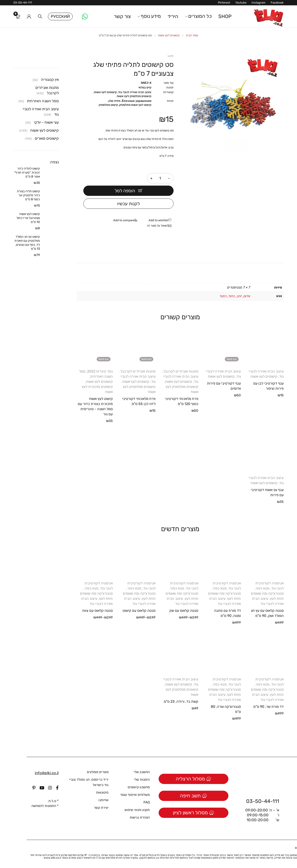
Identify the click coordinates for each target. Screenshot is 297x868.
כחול (232, 296)
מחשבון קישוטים (139, 787)
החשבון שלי (142, 772)
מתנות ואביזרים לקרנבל (181, 371)
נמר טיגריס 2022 (100, 371)
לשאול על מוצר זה (158, 226)
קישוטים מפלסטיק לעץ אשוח (134, 96)
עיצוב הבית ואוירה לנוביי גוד (135, 92)
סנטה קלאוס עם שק (184, 611)
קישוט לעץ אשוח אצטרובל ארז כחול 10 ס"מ (28, 218)
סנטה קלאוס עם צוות (97, 611)
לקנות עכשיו (128, 204)
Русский (60, 16)
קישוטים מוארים (47, 138)
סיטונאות (102, 792)
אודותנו (103, 800)
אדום (247, 296)
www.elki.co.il (52, 858)
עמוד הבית (192, 35)
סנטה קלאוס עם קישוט (139, 611)
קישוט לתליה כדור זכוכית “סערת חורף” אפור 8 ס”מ (27, 173)
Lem (171, 56)
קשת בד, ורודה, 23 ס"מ (181, 701)
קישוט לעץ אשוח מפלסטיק (135, 105)
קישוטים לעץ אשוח (169, 35)
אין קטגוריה (50, 80)
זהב (239, 296)
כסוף (223, 296)
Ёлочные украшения (137, 101)
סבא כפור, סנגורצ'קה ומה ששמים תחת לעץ (267, 593)
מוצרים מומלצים (98, 772)
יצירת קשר (101, 808)
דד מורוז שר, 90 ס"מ (268, 707)
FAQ (147, 802)
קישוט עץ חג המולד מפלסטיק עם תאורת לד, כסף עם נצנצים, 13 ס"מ (27, 243)
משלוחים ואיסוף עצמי (135, 795)
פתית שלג (114, 101)
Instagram (259, 3)
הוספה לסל (125, 191)
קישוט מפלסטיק (108, 105)
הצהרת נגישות (140, 817)
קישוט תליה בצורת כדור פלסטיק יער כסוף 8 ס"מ (28, 195)
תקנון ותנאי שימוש (137, 810)
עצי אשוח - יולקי (46, 122)
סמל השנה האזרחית (43, 101)
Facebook (277, 3)
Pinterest (224, 3)
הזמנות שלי (142, 780)
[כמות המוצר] (160, 178)
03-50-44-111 (23, 3)
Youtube (241, 3)
